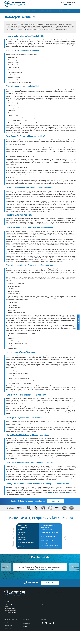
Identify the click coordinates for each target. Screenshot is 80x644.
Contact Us (56, 501)
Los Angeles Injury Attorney (45, 569)
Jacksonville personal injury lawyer (56, 492)
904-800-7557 (70, 5)
